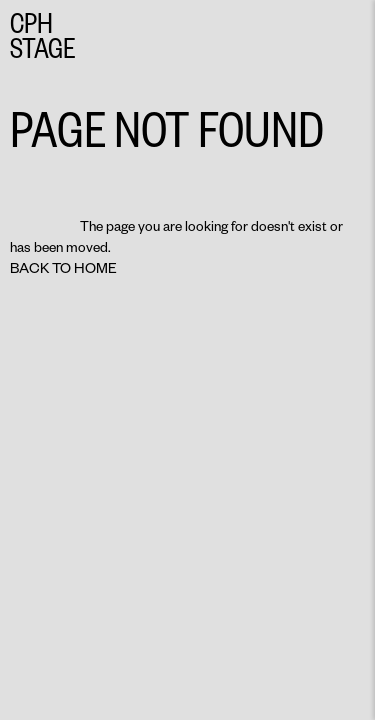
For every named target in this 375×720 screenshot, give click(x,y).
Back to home (63, 267)
